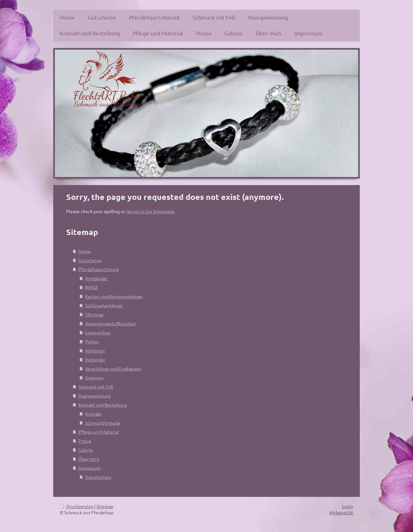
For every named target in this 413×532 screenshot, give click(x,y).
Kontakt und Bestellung (103, 405)
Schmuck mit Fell (96, 387)
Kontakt (93, 414)
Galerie (86, 450)
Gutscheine (90, 260)
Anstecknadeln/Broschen (111, 323)
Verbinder (95, 360)
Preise (85, 441)
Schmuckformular (103, 423)
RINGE (92, 287)
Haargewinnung (95, 396)
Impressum (90, 468)
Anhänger (95, 350)
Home (85, 251)
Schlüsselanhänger (104, 305)
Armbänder (96, 278)
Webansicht (341, 512)
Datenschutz (98, 477)
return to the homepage (150, 211)
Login (348, 506)
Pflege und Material (99, 432)
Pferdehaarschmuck (99, 269)
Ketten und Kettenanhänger (114, 296)
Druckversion (77, 506)
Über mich (89, 459)
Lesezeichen (98, 332)
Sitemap (105, 506)
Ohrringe (94, 314)
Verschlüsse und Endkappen (113, 369)
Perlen (92, 341)
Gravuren (94, 378)
